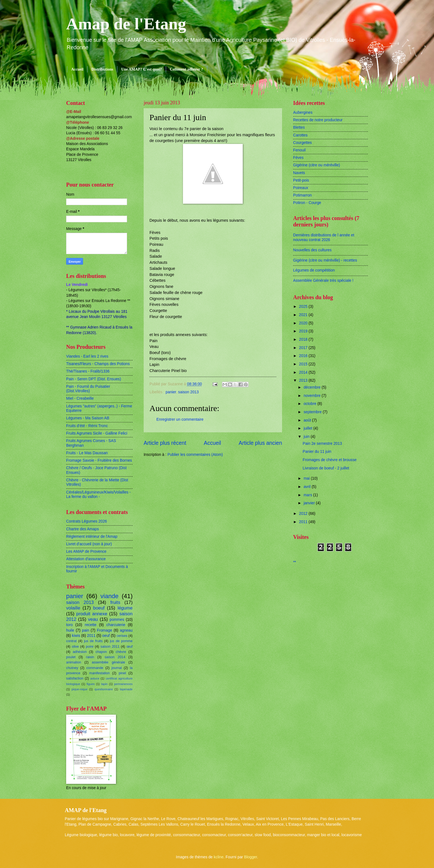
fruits (115, 602)
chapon (101, 652)
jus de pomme (121, 641)
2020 (304, 323)
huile (70, 630)
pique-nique (79, 689)
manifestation (100, 673)
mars (308, 495)
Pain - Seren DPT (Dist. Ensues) (94, 379)
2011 (91, 636)
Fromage (104, 630)
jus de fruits (93, 641)
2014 (304, 372)
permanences (123, 684)
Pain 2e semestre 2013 (322, 444)
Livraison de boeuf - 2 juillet (326, 468)
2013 (304, 380)
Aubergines (303, 113)
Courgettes (303, 143)
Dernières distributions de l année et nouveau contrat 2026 (324, 237)
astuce (95, 678)
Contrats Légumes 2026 (86, 521)
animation (74, 662)
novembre (313, 396)
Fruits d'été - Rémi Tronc (87, 426)
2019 (304, 331)
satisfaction (75, 678)
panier (171, 392)
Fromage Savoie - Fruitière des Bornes (99, 460)
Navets (299, 173)
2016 (304, 356)
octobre (311, 404)
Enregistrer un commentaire (180, 419)
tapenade (126, 689)
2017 (304, 348)
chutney (72, 668)
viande (109, 596)
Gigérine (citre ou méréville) (317, 165)
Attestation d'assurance (86, 559)
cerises (122, 636)
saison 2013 (188, 392)
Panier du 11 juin (317, 452)
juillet (308, 428)
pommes (117, 620)
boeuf (99, 608)
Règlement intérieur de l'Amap (92, 537)
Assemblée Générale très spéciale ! (323, 281)
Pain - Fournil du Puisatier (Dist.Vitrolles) (88, 389)
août (308, 420)
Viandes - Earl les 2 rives (87, 356)
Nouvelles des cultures (312, 250)
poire (90, 647)
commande (95, 668)
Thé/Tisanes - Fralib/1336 (88, 371)
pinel (122, 673)
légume (125, 608)
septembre (313, 412)
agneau (126, 630)
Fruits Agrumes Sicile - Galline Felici (97, 433)
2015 (304, 364)
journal (117, 668)
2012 (304, 514)
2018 (304, 339)
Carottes (300, 135)
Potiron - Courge (307, 203)
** (295, 562)
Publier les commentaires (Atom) (195, 455)
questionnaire (104, 689)
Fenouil (299, 150)
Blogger (251, 857)
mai (307, 478)
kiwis (76, 636)
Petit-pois (301, 180)
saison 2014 (115, 657)
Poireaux (301, 188)
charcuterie (116, 625)
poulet (71, 657)
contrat (71, 641)
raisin (90, 657)
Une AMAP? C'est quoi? (142, 69)
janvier (310, 503)
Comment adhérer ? (187, 69)
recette (91, 625)
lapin (104, 684)
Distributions (102, 69)
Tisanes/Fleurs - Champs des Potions (98, 364)
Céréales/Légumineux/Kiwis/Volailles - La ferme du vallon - (98, 495)
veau (93, 619)
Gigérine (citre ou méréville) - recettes (325, 260)
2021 (304, 315)
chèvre (121, 652)
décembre (313, 387)
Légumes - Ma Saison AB (88, 418)
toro (69, 625)
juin (307, 437)
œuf (130, 647)
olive (75, 647)
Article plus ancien (260, 443)
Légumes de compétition (314, 270)
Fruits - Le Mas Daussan (87, 453)
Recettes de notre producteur (318, 120)
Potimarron (302, 195)
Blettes (299, 127)
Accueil (77, 69)
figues (91, 684)
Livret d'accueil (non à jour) (89, 544)
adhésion (80, 652)
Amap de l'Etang (126, 24)
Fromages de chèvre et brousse (330, 460)
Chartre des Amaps (82, 529)
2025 (304, 307)
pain (86, 630)
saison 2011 (110, 647)
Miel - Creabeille (80, 398)
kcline (219, 857)
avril (308, 487)
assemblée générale (108, 662)
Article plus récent (165, 443)
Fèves (298, 158)
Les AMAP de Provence (86, 551)
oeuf (106, 636)
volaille (73, 608)
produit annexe (92, 614)
